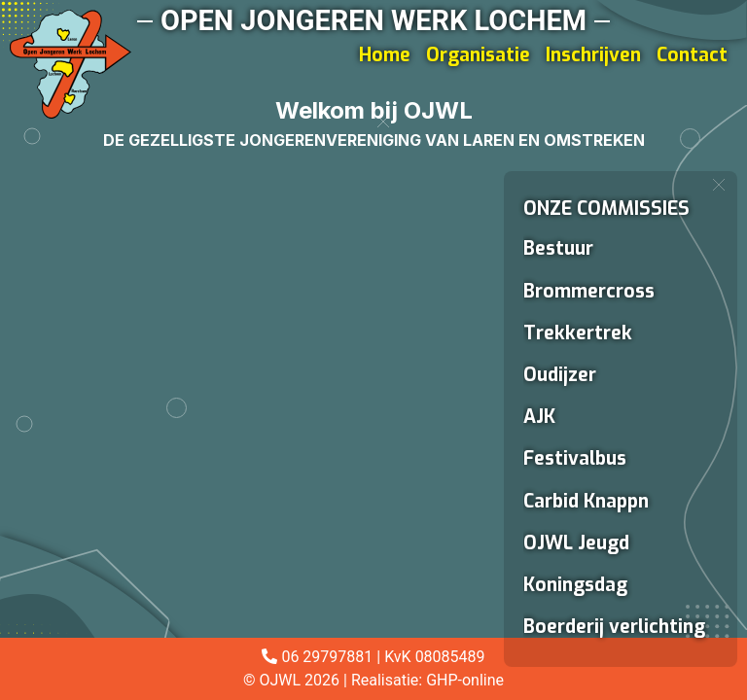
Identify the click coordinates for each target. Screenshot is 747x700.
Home (385, 55)
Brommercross (589, 291)
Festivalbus (575, 458)
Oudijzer (560, 375)
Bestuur (558, 248)
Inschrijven (593, 55)
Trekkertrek (578, 333)
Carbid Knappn (586, 501)
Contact (692, 55)
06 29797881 (327, 657)
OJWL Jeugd (576, 543)
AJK (539, 417)
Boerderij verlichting (614, 627)
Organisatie (478, 55)
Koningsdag (575, 585)
